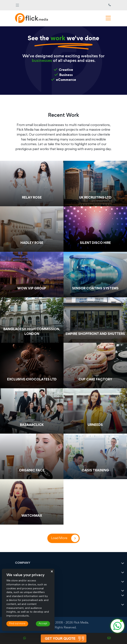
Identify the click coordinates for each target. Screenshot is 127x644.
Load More (59, 538)
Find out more (17, 624)
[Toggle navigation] (17, 5)
